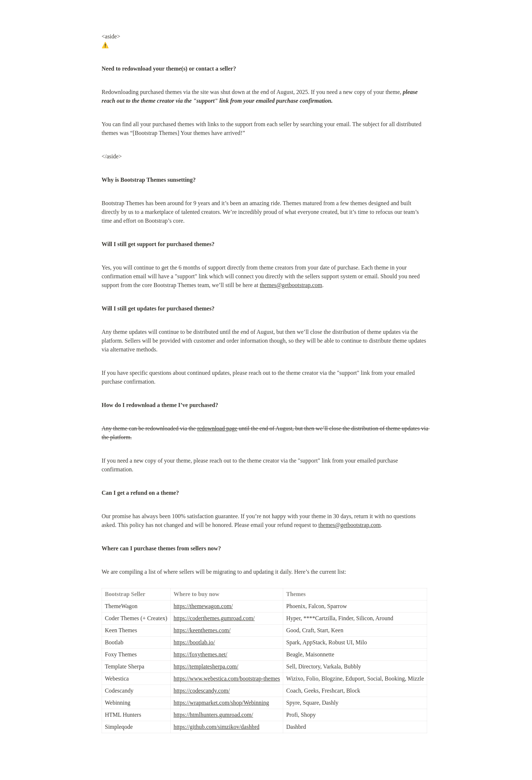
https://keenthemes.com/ (202, 630)
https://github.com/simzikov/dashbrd (216, 727)
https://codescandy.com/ (202, 691)
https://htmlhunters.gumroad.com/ (213, 715)
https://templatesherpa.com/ (206, 666)
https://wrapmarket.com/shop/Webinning (221, 703)
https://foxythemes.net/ (200, 654)
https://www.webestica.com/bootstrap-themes (227, 679)
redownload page (217, 428)
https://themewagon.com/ (203, 606)
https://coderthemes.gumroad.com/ (214, 618)
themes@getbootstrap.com (291, 285)
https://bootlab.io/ (194, 642)
